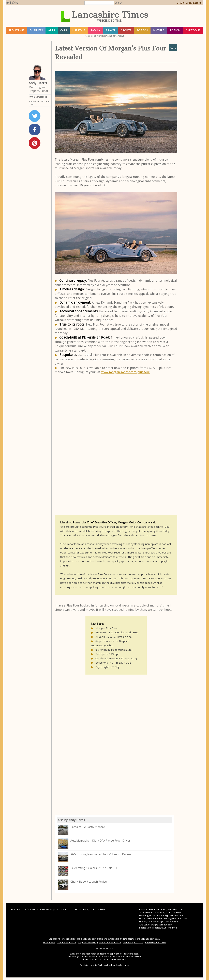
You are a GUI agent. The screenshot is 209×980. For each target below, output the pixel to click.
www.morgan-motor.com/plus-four (126, 372)
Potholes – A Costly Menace (82, 830)
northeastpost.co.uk (133, 943)
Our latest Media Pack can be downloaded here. (105, 965)
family (96, 30)
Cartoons (193, 30)
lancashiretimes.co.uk (110, 943)
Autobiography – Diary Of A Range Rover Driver (94, 844)
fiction (175, 30)
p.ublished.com (146, 939)
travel (111, 30)
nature (159, 30)
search (119, 3)
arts (52, 30)
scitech (142, 30)
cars (64, 30)
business (36, 30)
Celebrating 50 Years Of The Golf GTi (87, 871)
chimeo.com (49, 943)
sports (126, 30)
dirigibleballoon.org (88, 943)
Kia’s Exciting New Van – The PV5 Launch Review (95, 857)
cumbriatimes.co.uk (66, 943)
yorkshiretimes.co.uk (155, 943)
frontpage (17, 30)
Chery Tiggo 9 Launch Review (83, 885)
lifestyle (79, 30)
